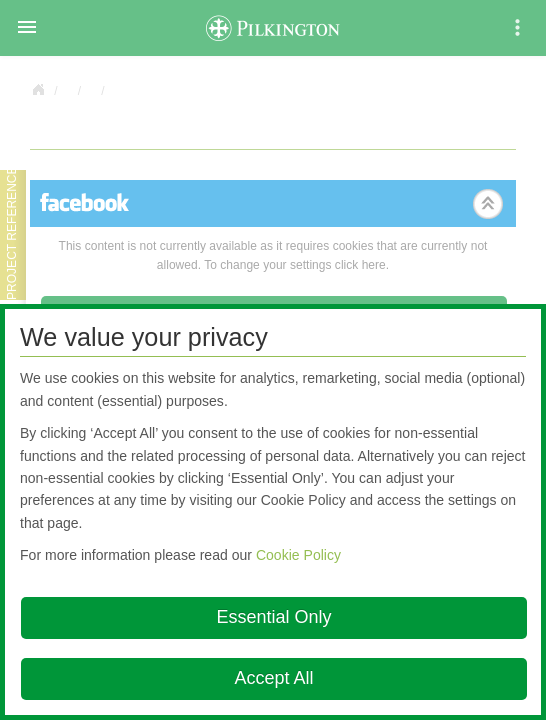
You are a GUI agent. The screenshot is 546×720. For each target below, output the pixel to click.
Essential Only (273, 617)
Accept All (273, 678)
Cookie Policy (298, 555)
